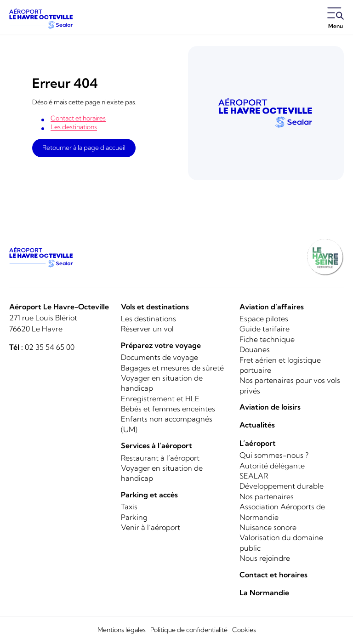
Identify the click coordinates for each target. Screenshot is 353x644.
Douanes (255, 349)
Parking (134, 517)
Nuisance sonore (268, 527)
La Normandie (264, 593)
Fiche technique (267, 339)
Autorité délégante (272, 466)
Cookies (244, 630)
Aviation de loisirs (270, 407)
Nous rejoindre (265, 558)
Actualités (257, 425)
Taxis (129, 507)
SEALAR (254, 476)
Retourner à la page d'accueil (84, 148)
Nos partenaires (267, 496)
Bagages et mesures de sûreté (172, 368)
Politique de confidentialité (189, 630)
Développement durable (282, 486)
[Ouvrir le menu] (336, 19)
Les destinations (74, 127)
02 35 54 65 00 (50, 347)
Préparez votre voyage (161, 345)
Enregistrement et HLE (160, 399)
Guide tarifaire (265, 329)
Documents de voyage (159, 357)
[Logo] (42, 19)
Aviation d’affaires (272, 307)
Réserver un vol (147, 329)
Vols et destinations (155, 307)
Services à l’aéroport (157, 445)
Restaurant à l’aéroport (160, 458)
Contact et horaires (78, 118)
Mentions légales (122, 630)
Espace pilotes (264, 319)
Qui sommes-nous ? (274, 455)
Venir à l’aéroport (151, 527)
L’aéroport (258, 443)
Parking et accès (149, 495)
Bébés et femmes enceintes (168, 409)
